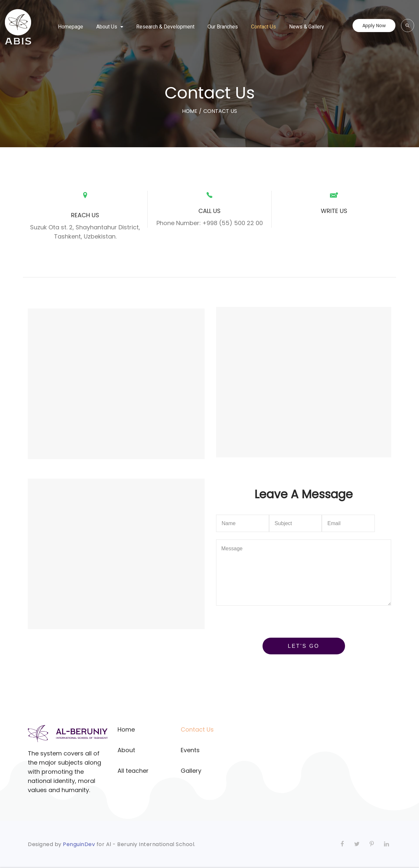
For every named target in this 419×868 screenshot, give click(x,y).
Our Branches (223, 27)
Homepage (71, 27)
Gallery (191, 771)
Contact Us (264, 27)
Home (126, 729)
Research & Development (165, 27)
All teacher (133, 771)
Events (190, 750)
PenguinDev (79, 844)
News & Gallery (307, 27)
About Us (107, 27)
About (126, 750)
